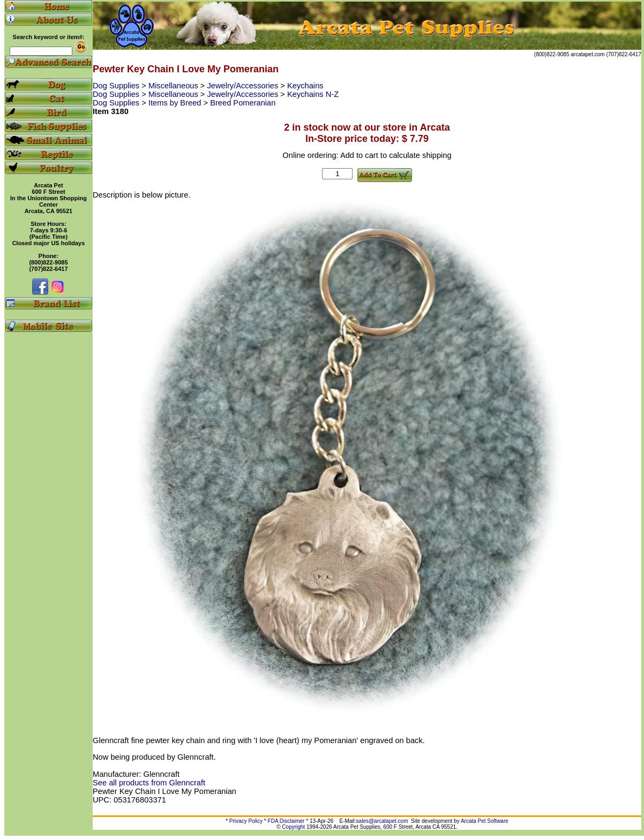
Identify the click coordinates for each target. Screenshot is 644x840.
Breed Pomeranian (243, 103)
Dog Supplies (117, 86)
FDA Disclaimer (286, 821)
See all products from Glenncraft (149, 783)
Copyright (293, 827)
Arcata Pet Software (485, 821)
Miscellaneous (174, 86)
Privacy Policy (246, 821)
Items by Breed (176, 103)
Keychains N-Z (313, 94)
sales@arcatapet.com (382, 821)
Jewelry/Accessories (244, 86)
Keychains (305, 86)
